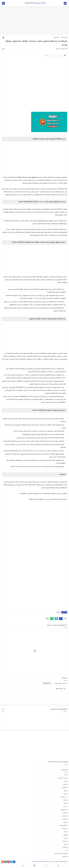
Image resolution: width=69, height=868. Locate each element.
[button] (61, 619)
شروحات (64, 816)
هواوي (65, 835)
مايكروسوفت (63, 825)
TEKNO (64, 857)
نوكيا (65, 832)
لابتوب (65, 822)
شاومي (65, 813)
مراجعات (64, 828)
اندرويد (65, 784)
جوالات (65, 800)
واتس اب (64, 841)
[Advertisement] (34, 20)
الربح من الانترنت (62, 778)
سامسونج (64, 809)
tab (66, 850)
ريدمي (65, 806)
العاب (65, 781)
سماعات (41, 202)
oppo (65, 844)
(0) (3, 49)
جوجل (65, 803)
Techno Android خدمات (60, 853)
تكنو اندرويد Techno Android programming (28, 3)
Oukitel (65, 847)
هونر (65, 838)
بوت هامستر (63, 797)
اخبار (65, 775)
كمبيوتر (65, 819)
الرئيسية (64, 38)
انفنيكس (64, 787)
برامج (56, 38)
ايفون (65, 791)
